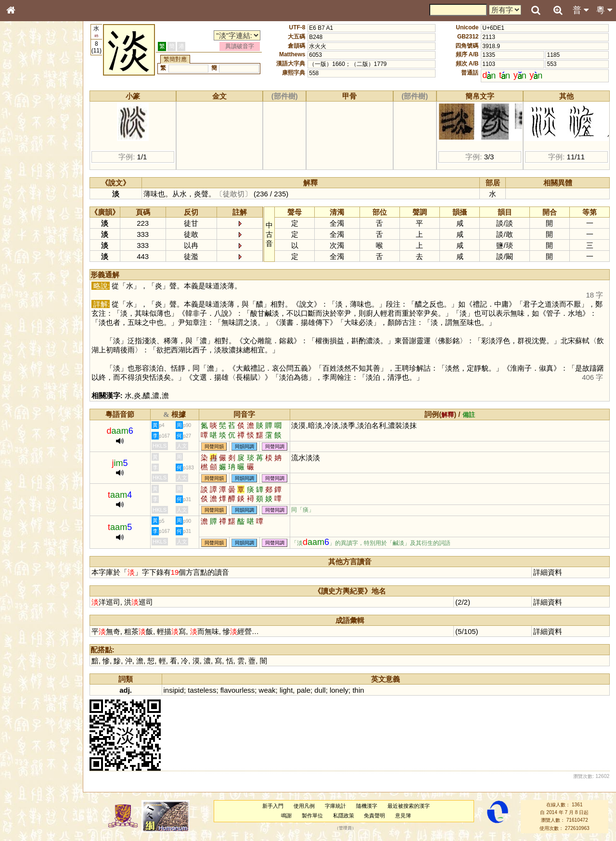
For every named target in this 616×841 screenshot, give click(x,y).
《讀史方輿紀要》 (35, 305)
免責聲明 (374, 815)
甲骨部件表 (26, 146)
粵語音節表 (26, 189)
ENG (42, 106)
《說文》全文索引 (35, 296)
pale (304, 690)
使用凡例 (304, 806)
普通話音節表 (29, 262)
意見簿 (403, 815)
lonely (339, 690)
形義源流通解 (29, 164)
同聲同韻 (214, 446)
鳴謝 (286, 815)
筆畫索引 (24, 137)
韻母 (33, 253)
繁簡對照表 (26, 322)
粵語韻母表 (26, 207)
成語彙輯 (24, 313)
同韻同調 (244, 446)
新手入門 (273, 806)
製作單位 (312, 815)
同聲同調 (275, 446)
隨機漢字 (367, 806)
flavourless (238, 690)
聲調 (46, 253)
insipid (174, 690)
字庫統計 (335, 806)
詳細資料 (548, 572)
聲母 (19, 253)
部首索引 (24, 129)
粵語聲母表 (26, 197)
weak (267, 690)
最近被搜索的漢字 (409, 806)
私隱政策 (344, 815)
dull (320, 690)
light (286, 690)
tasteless (202, 690)
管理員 (345, 828)
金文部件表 (26, 155)
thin (358, 690)
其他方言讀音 (29, 271)
